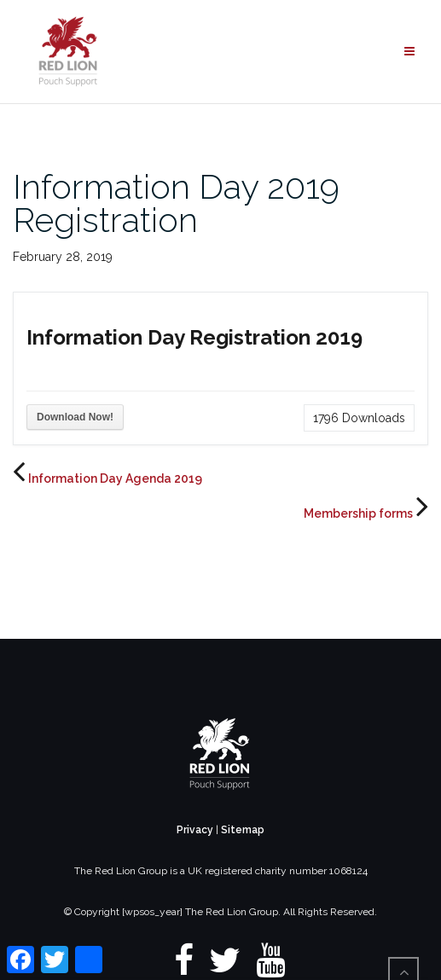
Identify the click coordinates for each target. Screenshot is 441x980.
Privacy (195, 830)
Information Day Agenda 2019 (115, 478)
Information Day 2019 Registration (176, 203)
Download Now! (75, 417)
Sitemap (243, 830)
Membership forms (358, 513)
